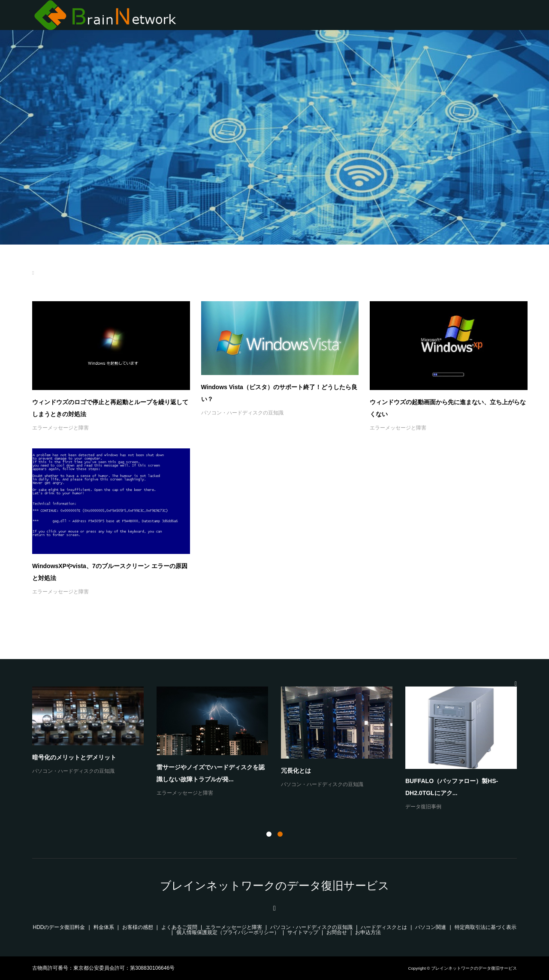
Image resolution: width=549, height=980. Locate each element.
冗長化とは (296, 771)
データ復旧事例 (423, 807)
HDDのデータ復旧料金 (59, 927)
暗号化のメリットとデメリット (74, 757)
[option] (281, 749)
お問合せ (337, 932)
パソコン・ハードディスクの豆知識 (242, 413)
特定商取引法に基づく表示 (486, 927)
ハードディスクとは (384, 927)
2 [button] (280, 834)
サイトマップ (303, 932)
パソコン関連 (431, 927)
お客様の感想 (138, 927)
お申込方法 (368, 932)
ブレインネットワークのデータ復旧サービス (275, 886)
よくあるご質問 (179, 927)
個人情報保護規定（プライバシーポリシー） (228, 932)
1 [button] (269, 834)
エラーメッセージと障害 (60, 428)
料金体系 (104, 927)
